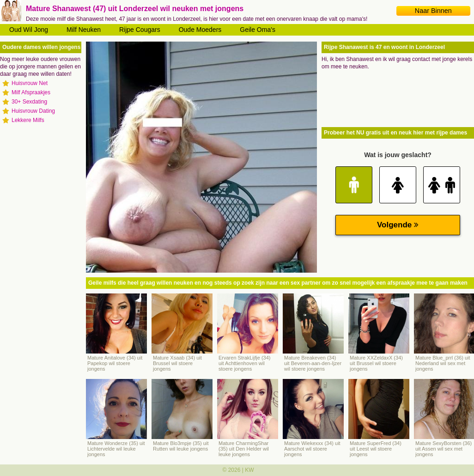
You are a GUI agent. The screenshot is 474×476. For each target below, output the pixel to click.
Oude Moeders (200, 30)
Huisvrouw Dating (33, 111)
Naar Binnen (433, 11)
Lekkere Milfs (28, 120)
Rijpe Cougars (140, 30)
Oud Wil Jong (29, 30)
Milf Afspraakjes (31, 92)
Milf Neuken (84, 30)
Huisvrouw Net (30, 83)
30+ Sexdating (29, 102)
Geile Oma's (258, 30)
